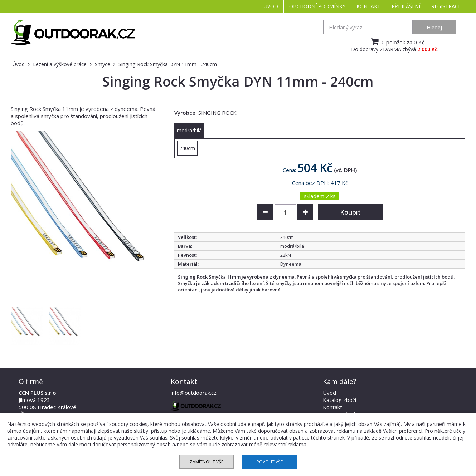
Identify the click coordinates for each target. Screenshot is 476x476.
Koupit (350, 212)
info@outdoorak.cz (194, 393)
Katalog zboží (339, 400)
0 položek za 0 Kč (397, 41)
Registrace (446, 6)
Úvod (271, 6)
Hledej (434, 27)
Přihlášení (406, 6)
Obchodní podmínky (317, 6)
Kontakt (368, 6)
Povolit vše (270, 462)
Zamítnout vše (207, 462)
